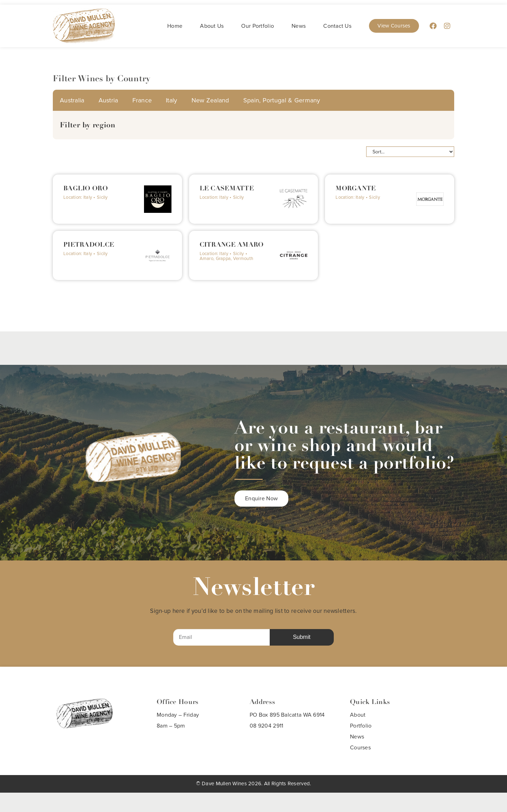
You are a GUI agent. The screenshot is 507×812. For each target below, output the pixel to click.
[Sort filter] (410, 152)
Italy (171, 100)
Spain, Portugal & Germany (282, 100)
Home (175, 26)
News (299, 26)
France (142, 100)
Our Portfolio (258, 26)
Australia (72, 100)
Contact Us (337, 26)
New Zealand (210, 100)
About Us (212, 26)
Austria (108, 100)
